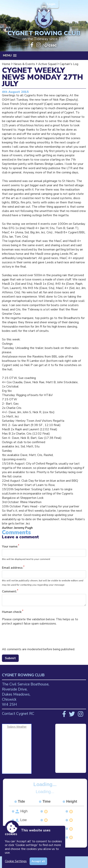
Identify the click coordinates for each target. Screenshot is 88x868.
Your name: (10, 546)
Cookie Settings (16, 861)
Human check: (12, 612)
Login (52, 4)
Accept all (38, 861)
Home (6, 64)
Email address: (13, 568)
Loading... (45, 784)
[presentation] (32, 636)
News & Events (24, 64)
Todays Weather (17, 727)
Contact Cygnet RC (18, 714)
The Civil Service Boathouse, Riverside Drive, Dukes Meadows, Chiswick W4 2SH (26, 694)
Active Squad (47, 64)
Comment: (9, 591)
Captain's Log (69, 64)
